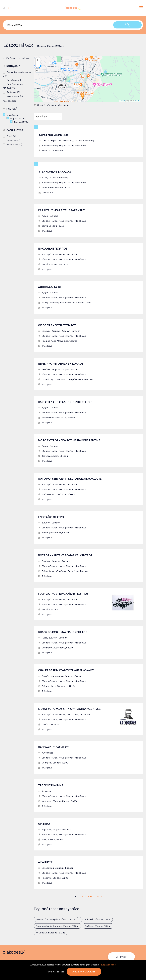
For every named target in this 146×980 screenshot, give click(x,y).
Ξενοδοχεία (48, 676)
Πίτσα (44, 638)
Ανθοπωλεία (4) (15, 96)
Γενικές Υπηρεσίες (84, 141)
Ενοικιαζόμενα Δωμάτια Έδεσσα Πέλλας (56, 919)
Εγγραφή (121, 957)
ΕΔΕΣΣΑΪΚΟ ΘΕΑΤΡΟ (51, 517)
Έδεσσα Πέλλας (50, 146)
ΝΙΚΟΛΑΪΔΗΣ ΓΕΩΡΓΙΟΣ (53, 249)
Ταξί (44, 141)
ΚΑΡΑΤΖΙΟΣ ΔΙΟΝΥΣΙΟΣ (53, 135)
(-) (5, 114)
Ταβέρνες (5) (13, 92)
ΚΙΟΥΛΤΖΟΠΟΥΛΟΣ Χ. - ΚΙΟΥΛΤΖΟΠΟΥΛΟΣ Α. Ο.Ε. (70, 709)
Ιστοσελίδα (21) (15, 144)
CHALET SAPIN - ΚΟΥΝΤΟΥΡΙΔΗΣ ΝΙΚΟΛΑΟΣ (66, 670)
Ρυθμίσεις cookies (56, 972)
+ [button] (38, 60)
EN (10, 8)
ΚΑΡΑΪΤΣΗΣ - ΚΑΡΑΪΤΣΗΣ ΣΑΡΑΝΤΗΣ (61, 210)
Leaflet (122, 101)
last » (99, 896)
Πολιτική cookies (108, 965)
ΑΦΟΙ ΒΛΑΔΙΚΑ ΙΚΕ (50, 287)
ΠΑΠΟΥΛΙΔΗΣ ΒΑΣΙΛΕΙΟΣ (53, 747)
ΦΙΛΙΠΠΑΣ (44, 824)
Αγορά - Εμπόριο (50, 216)
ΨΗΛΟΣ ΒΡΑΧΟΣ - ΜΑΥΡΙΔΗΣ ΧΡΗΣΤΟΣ (63, 632)
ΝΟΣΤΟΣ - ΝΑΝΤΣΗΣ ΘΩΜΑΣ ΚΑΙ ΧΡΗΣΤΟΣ (65, 555)
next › (91, 896)
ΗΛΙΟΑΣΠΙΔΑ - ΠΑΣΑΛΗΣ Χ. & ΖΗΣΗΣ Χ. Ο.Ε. (65, 402)
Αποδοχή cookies (84, 972)
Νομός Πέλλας (67, 146)
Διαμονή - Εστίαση (71, 331)
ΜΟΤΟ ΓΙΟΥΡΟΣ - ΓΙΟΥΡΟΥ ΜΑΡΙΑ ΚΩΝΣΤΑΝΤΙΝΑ (69, 440)
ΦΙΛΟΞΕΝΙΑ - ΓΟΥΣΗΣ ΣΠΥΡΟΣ (57, 325)
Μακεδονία (81, 146)
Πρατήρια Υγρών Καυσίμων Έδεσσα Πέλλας (58, 926)
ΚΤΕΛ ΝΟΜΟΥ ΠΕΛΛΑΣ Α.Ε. (55, 172)
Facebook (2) (14, 140)
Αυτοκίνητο (73, 254)
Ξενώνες (46, 331)
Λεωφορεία (73, 714)
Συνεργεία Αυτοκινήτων (54, 254)
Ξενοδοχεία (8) (15, 80)
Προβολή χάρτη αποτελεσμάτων (53, 105)
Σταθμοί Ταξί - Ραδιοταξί (61, 141)
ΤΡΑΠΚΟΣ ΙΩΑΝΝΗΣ (51, 785)
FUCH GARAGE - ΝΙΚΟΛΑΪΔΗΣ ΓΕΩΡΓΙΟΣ (63, 594)
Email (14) (11, 136)
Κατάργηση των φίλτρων (18, 58)
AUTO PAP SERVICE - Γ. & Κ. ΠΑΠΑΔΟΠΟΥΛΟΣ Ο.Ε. (70, 479)
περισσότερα (10, 101)
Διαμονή (56, 331)
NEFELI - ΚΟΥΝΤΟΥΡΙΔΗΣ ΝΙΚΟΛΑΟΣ (61, 364)
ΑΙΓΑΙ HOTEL (46, 862)
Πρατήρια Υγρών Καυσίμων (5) (17, 86)
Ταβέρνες (47, 829)
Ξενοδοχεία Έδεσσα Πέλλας (96, 919)
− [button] (38, 64)
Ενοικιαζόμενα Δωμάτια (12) (17, 74)
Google (137, 101)
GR (5, 8)
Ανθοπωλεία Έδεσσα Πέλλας (51, 933)
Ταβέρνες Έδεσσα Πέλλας (98, 926)
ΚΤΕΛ (45, 178)
